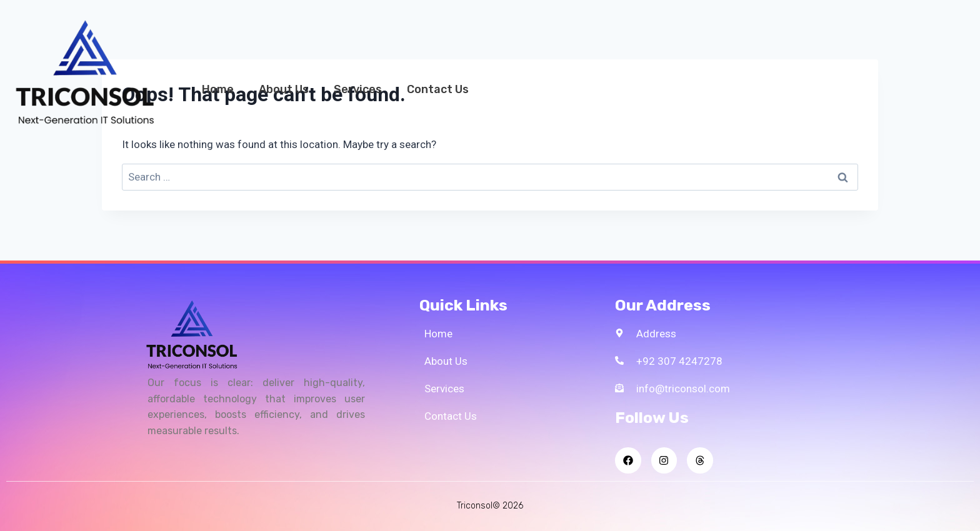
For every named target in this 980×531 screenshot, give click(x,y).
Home (218, 89)
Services (358, 89)
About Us (284, 89)
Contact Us (438, 89)
